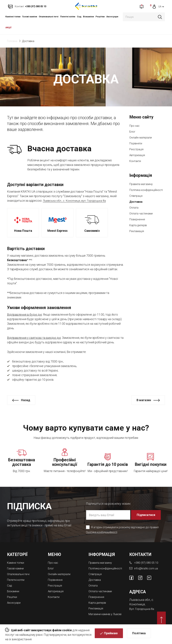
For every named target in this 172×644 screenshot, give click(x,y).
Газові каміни (30, 17)
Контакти (136, 161)
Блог (133, 132)
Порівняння (56, 577)
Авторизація (138, 155)
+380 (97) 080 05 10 (147, 560)
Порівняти (137, 143)
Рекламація (137, 236)
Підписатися (146, 513)
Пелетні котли (68, 17)
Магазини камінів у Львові (102, 615)
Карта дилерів (139, 230)
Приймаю (111, 634)
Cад (79, 17)
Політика (139, 634)
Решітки (100, 17)
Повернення (138, 224)
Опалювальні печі (49, 17)
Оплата (134, 212)
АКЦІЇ (8, 27)
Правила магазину (142, 184)
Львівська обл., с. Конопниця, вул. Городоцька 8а (77, 201)
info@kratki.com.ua (146, 566)
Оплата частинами (142, 218)
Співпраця (136, 200)
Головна (12, 41)
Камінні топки (13, 17)
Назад (26, 400)
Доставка (137, 206)
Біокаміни (88, 17)
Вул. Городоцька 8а (143, 606)
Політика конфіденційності (142, 192)
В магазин (144, 400)
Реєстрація (137, 149)
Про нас (135, 126)
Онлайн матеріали (142, 138)
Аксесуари (112, 17)
